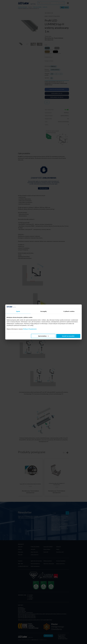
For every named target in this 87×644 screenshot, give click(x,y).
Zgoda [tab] (18, 311)
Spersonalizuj (43, 336)
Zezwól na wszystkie (68, 336)
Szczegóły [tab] (43, 311)
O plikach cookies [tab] (69, 311)
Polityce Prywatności (30, 329)
